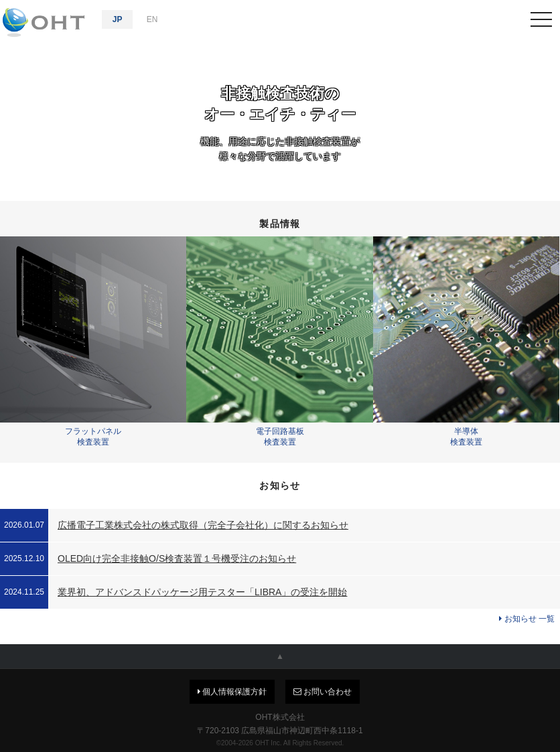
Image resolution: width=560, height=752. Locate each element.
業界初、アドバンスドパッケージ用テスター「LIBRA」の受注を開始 (202, 592)
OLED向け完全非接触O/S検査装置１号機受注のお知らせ (177, 558)
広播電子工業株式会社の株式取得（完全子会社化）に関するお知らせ (203, 525)
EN (152, 19)
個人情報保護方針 (232, 692)
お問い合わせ (323, 692)
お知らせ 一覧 (527, 619)
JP (118, 19)
